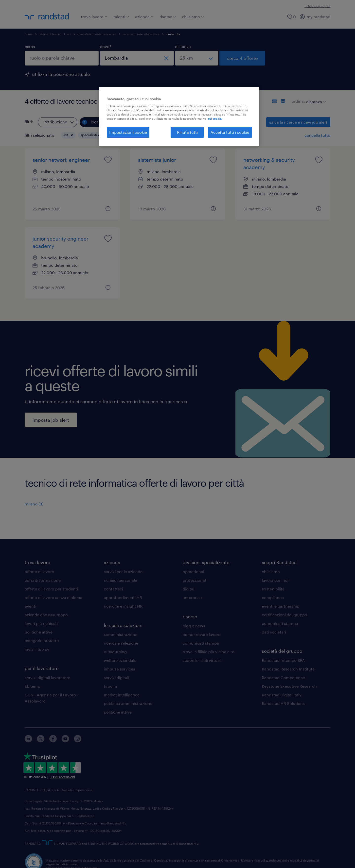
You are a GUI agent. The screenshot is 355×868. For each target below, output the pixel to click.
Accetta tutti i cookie (230, 132)
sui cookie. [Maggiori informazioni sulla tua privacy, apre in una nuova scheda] (215, 119)
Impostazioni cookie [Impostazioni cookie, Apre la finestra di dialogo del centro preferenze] (128, 132)
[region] (179, 116)
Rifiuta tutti (187, 132)
